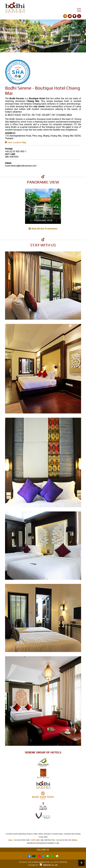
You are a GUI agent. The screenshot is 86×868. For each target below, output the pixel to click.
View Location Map (16, 142)
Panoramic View (43, 220)
